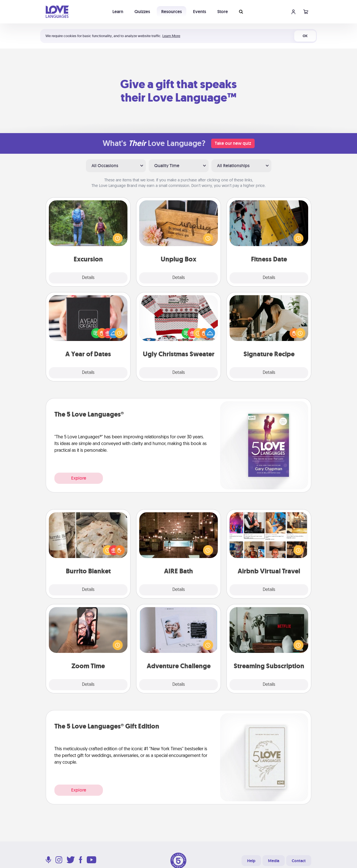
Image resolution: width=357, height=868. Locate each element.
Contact (299, 861)
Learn (118, 12)
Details (88, 278)
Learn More (171, 36)
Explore (79, 478)
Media (274, 861)
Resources (172, 12)
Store (223, 12)
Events (200, 12)
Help (251, 861)
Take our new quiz (233, 143)
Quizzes (142, 12)
